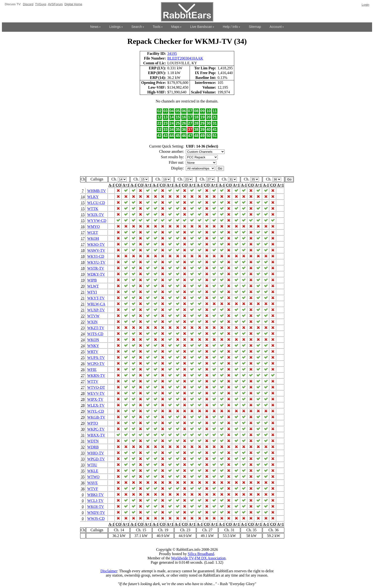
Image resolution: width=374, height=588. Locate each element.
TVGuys (41, 4)
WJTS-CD (95, 334)
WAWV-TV (96, 250)
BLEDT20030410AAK (185, 58)
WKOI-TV (96, 507)
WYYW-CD (97, 221)
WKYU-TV (96, 262)
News (94, 27)
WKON (93, 340)
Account (276, 27)
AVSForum (55, 4)
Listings (115, 27)
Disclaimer (109, 571)
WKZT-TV (96, 328)
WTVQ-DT (96, 387)
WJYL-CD (96, 411)
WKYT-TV (96, 298)
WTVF (93, 489)
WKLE (93, 471)
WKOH (93, 238)
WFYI (92, 292)
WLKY (93, 197)
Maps (175, 27)
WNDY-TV (96, 513)
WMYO (93, 227)
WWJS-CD (96, 519)
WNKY (93, 346)
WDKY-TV (96, 274)
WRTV (93, 352)
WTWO (93, 477)
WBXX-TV (96, 435)
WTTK (93, 209)
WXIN (93, 322)
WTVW (93, 316)
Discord (28, 4)
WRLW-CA (96, 304)
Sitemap (255, 27)
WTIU (92, 465)
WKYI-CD (96, 256)
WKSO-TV (96, 244)
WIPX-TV (95, 399)
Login (365, 5)
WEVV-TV (96, 393)
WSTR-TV (96, 268)
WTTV (93, 381)
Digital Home (73, 4)
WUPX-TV (96, 358)
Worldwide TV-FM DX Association (198, 558)
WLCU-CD (96, 203)
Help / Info (230, 27)
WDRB (93, 447)
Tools (157, 27)
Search (137, 27)
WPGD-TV (96, 459)
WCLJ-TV (95, 501)
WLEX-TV (96, 405)
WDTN (93, 441)
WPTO (93, 423)
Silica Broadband (201, 554)
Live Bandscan (201, 27)
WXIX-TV (96, 215)
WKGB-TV (96, 417)
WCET (93, 233)
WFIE (92, 370)
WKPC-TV (96, 429)
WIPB (92, 280)
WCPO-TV (96, 364)
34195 (172, 54)
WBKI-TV (96, 495)
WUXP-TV (96, 310)
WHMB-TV (97, 191)
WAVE (93, 483)
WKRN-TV (96, 376)
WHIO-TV (96, 453)
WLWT (93, 286)
